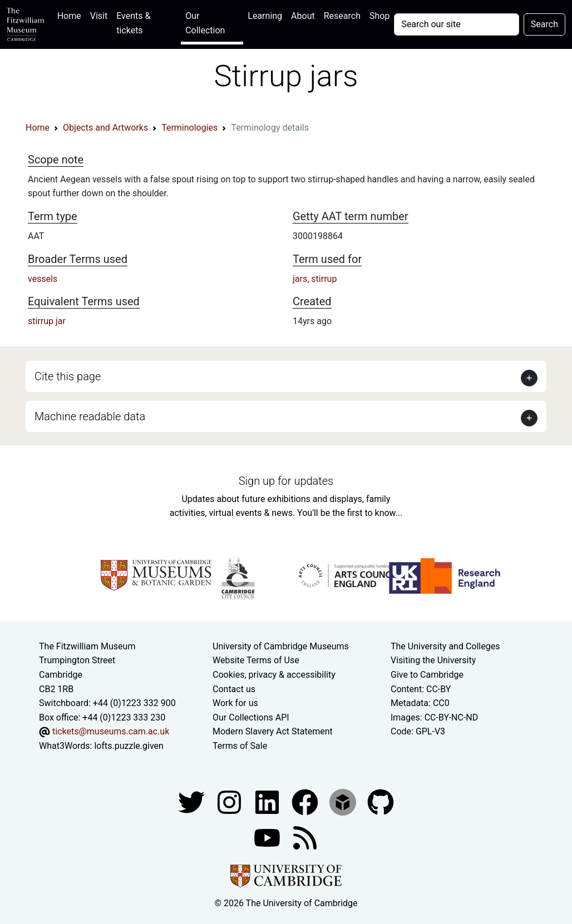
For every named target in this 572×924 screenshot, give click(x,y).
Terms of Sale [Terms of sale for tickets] (240, 746)
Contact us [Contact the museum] (234, 689)
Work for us (235, 703)
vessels (43, 279)
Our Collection (205, 23)
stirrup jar (47, 321)
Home (71, 15)
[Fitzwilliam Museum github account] (381, 801)
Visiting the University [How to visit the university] (433, 660)
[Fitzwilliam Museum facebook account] (268, 801)
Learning (265, 16)
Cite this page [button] (68, 376)
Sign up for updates (286, 481)
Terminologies (189, 128)
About (303, 16)
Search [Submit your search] (544, 24)
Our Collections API (251, 717)
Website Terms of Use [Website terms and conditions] (256, 660)
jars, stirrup (315, 279)
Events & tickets (133, 23)
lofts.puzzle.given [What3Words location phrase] (129, 746)
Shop (379, 16)
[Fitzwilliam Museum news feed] (305, 837)
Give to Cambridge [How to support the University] (427, 675)
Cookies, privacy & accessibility (274, 675)
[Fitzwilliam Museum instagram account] (230, 801)
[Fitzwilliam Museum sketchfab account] (344, 801)
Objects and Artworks (105, 128)
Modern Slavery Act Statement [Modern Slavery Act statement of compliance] (273, 731)
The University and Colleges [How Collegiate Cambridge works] (445, 646)
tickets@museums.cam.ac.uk (111, 731)
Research (342, 16)
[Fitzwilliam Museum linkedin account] (306, 801)
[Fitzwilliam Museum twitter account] (193, 801)
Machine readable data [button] (90, 416)
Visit (99, 16)
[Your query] (456, 24)
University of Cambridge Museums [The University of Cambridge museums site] (281, 646)
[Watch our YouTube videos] (268, 837)
